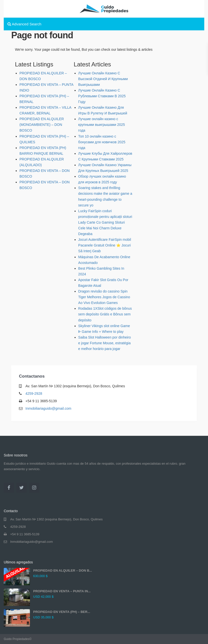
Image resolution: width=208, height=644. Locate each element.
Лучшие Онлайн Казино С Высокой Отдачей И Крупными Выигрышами (103, 79)
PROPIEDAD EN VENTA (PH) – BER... (62, 612)
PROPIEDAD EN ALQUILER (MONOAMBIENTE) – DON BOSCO (42, 125)
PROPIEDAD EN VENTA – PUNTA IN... (62, 591)
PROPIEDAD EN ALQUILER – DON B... (63, 570)
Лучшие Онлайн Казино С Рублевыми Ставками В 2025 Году (102, 96)
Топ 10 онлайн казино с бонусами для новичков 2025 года (102, 142)
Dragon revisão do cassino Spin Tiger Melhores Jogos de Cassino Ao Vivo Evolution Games (104, 297)
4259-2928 (34, 394)
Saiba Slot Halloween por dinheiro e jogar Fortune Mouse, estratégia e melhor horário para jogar (105, 343)
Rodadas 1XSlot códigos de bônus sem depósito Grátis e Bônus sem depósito (105, 314)
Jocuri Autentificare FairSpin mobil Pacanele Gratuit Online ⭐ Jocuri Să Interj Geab (105, 245)
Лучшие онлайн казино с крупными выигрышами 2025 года (102, 125)
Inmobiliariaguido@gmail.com (48, 408)
